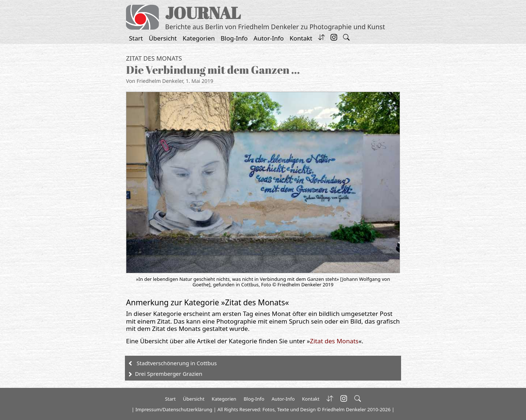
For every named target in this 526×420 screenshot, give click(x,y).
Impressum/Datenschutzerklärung (174, 409)
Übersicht (163, 38)
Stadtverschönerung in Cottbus (177, 363)
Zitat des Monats (154, 58)
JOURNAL (203, 13)
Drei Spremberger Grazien (169, 374)
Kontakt (301, 38)
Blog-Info (234, 38)
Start (136, 38)
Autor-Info (269, 38)
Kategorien (199, 38)
